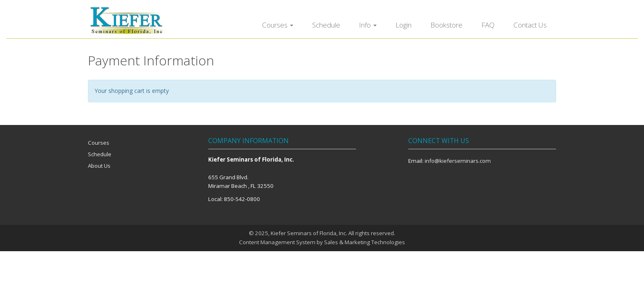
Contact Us (530, 25)
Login (404, 25)
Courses (278, 25)
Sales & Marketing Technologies (365, 242)
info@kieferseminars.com (458, 161)
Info (368, 25)
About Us (99, 166)
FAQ (488, 25)
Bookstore (446, 25)
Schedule (326, 25)
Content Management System (277, 242)
